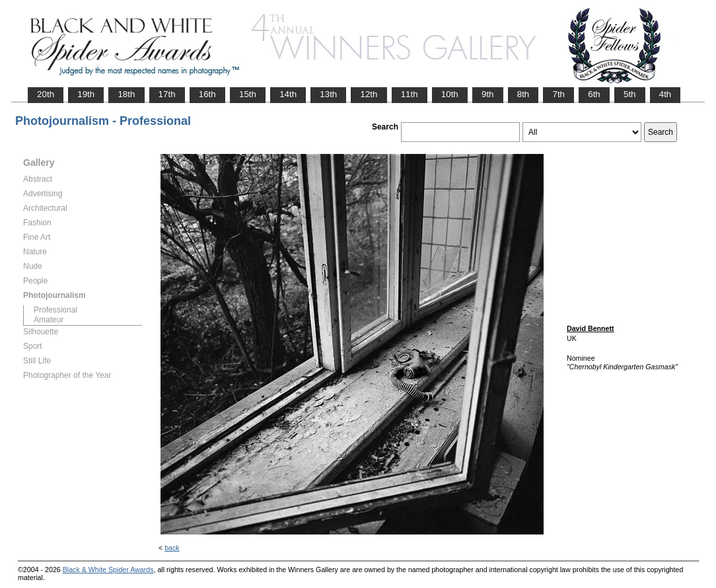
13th (328, 94)
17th (167, 94)
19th (86, 94)
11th (410, 94)
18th (126, 94)
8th (523, 94)
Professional (55, 310)
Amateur (49, 320)
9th (488, 94)
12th (369, 94)
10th (450, 94)
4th (665, 94)
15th (248, 94)
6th (594, 94)
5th (630, 94)
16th (207, 94)
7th (558, 94)
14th (288, 94)
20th (46, 94)
